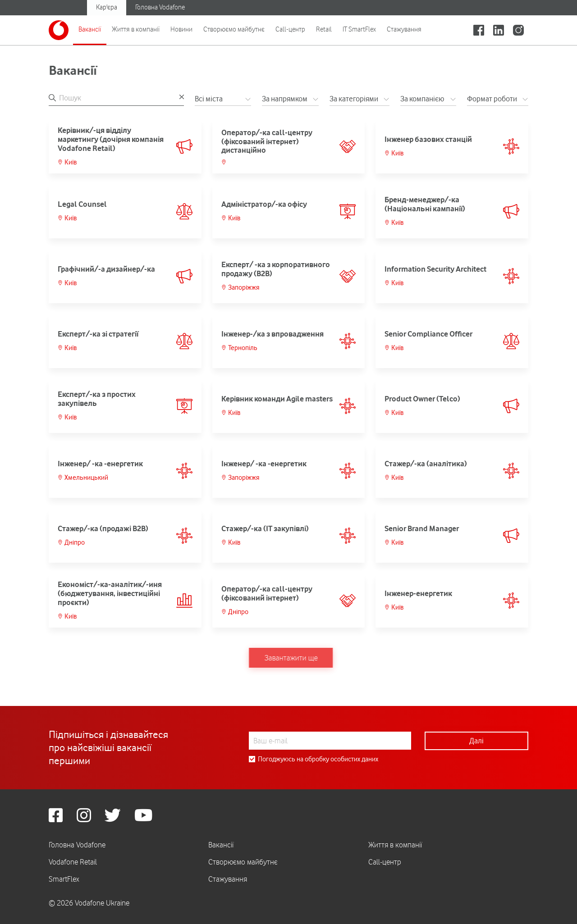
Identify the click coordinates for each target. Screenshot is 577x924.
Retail (324, 29)
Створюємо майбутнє (234, 29)
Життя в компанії (136, 29)
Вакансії (90, 29)
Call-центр (290, 29)
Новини (181, 29)
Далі (476, 741)
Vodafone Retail (73, 862)
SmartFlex (64, 879)
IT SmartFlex (359, 29)
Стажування (404, 29)
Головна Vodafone (160, 7)
